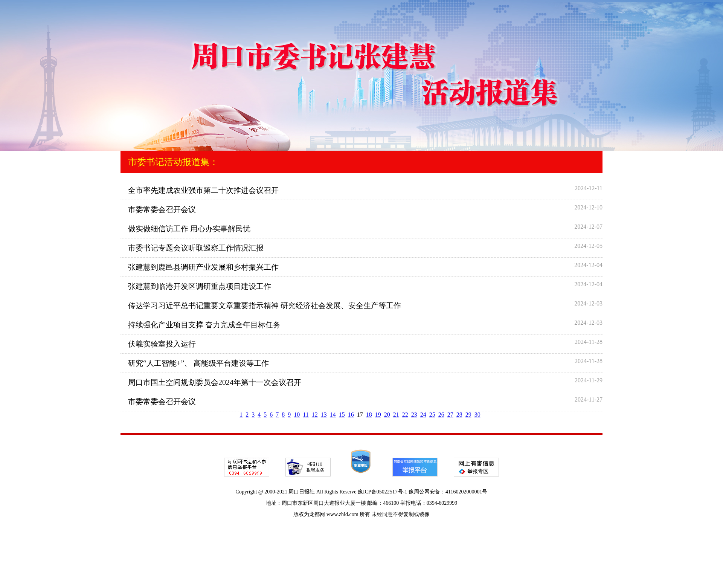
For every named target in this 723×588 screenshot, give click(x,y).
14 (333, 415)
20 (387, 415)
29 (468, 415)
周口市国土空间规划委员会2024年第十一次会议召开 (215, 382)
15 (342, 415)
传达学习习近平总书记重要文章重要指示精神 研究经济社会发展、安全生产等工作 (265, 305)
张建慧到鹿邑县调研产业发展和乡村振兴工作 (203, 267)
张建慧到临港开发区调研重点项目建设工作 (200, 286)
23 (414, 415)
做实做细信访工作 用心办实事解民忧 (189, 229)
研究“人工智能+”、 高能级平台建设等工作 (198, 363)
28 (459, 415)
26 (441, 415)
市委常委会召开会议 (162, 209)
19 (378, 415)
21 (396, 415)
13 (324, 415)
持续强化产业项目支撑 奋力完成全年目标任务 (204, 325)
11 (306, 415)
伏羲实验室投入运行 (162, 344)
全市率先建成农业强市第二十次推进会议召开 (203, 190)
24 (423, 415)
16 (351, 415)
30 (477, 415)
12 (315, 415)
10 (297, 415)
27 (450, 415)
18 (369, 415)
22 (405, 415)
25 (432, 415)
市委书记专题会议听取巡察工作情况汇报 (196, 248)
